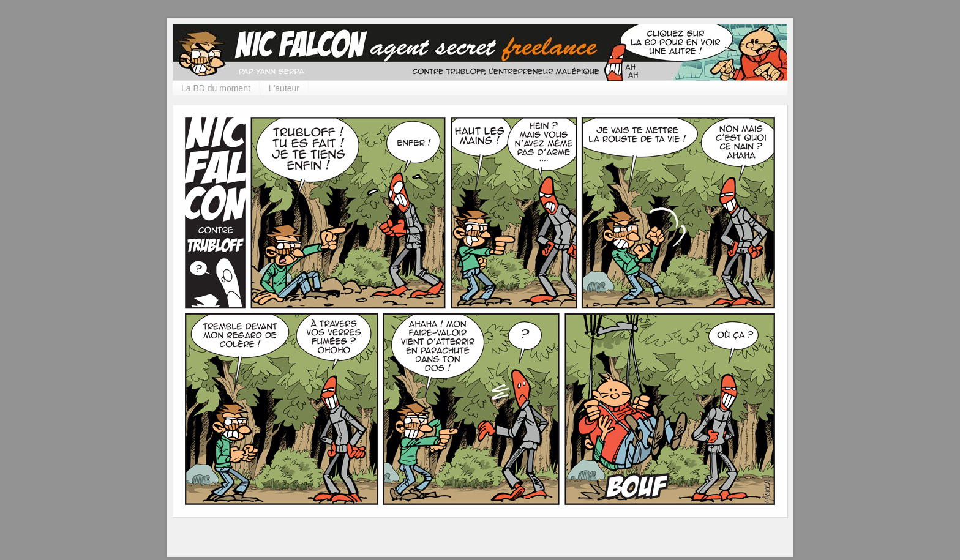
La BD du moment (216, 88)
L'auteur (284, 88)
